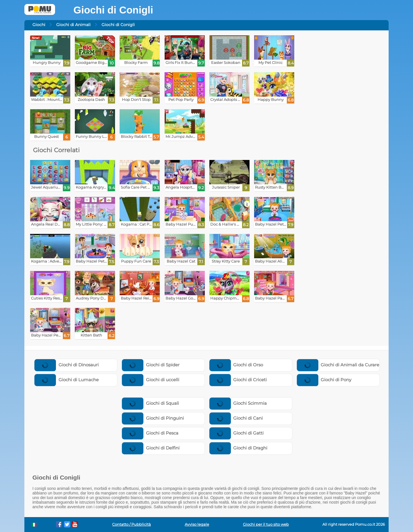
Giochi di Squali (150, 403)
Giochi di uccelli (151, 380)
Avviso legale (197, 524)
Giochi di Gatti (237, 433)
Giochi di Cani (236, 418)
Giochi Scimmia (238, 403)
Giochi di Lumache (67, 380)
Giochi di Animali (73, 25)
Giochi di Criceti (238, 380)
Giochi (39, 25)
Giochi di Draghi (238, 448)
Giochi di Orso (236, 365)
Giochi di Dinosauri (67, 365)
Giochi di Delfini (151, 448)
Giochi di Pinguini (153, 418)
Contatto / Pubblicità (132, 524)
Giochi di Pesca (150, 433)
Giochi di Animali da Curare (338, 365)
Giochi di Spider (151, 365)
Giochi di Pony (324, 380)
